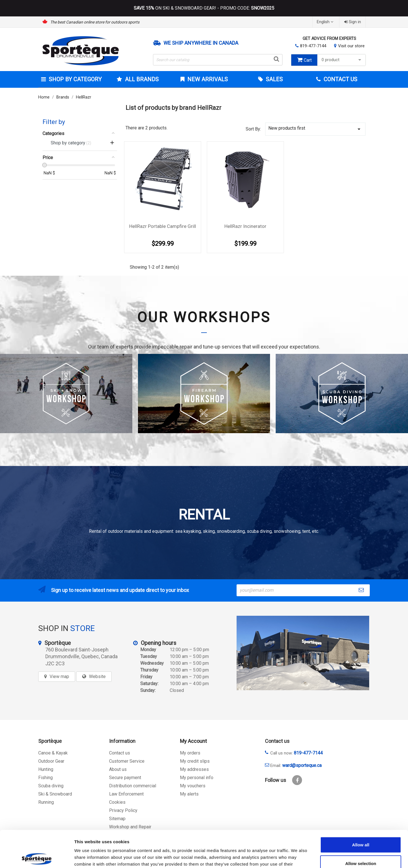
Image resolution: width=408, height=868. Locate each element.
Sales (274, 79)
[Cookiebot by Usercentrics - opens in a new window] (37, 857)
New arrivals (207, 79)
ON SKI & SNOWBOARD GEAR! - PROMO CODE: (204, 8)
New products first (315, 129)
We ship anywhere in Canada (201, 43)
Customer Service (127, 761)
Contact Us (340, 79)
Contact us (120, 753)
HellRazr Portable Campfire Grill (163, 226)
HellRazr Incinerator (245, 226)
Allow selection (361, 827)
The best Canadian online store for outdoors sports (95, 22)
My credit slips (195, 761)
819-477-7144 (313, 46)
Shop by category (75, 79)
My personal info (197, 778)
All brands (141, 79)
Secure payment (125, 778)
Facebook (297, 780)
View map (59, 676)
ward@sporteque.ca (302, 765)
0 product (342, 60)
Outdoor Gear (51, 761)
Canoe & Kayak (53, 753)
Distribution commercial (133, 786)
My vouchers (193, 786)
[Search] (218, 60)
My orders (190, 753)
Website (97, 676)
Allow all (361, 808)
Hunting (46, 769)
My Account (193, 741)
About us (118, 769)
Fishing (45, 778)
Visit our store (351, 46)
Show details (297, 857)
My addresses (194, 769)
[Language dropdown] (326, 22)
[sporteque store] (303, 653)
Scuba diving (51, 786)
